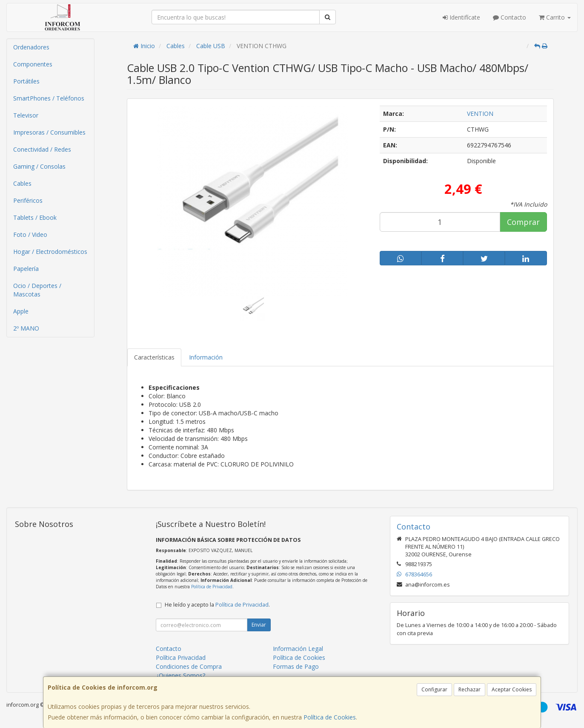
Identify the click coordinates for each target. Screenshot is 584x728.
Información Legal (298, 649)
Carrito (555, 17)
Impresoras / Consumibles (49, 132)
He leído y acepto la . (217, 605)
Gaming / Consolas (39, 166)
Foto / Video (30, 235)
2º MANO (26, 328)
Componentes (33, 64)
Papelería (26, 269)
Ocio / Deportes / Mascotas (37, 290)
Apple (21, 311)
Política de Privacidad (212, 587)
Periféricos (28, 200)
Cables (22, 183)
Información (206, 357)
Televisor (26, 115)
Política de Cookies (330, 717)
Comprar (523, 222)
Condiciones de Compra (189, 666)
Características (154, 357)
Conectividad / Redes (42, 149)
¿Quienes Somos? (180, 675)
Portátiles (26, 81)
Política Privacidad (181, 658)
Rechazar (469, 689)
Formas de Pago (296, 666)
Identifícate (461, 17)
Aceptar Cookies (512, 689)
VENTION (480, 114)
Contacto (510, 17)
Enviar (259, 625)
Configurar (434, 689)
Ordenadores (31, 47)
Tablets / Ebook (35, 217)
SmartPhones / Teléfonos (49, 98)
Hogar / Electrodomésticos (50, 252)
